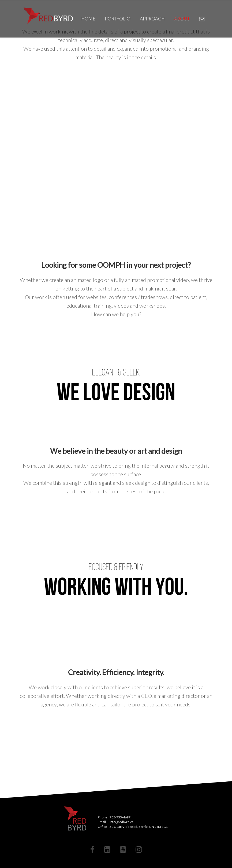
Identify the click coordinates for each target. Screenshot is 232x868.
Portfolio (118, 19)
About (182, 19)
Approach (152, 19)
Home (88, 19)
